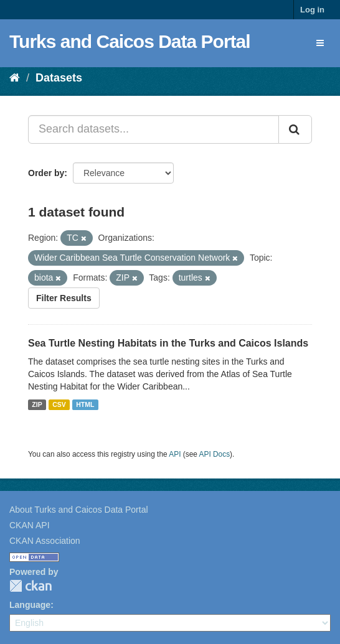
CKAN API (30, 525)
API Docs (215, 454)
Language (30, 605)
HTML (85, 404)
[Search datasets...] (153, 129)
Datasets (59, 78)
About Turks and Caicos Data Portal (79, 510)
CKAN (31, 586)
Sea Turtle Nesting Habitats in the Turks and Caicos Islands (168, 343)
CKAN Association (45, 541)
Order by (46, 173)
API (175, 454)
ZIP (37, 404)
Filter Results (64, 298)
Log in (312, 10)
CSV (59, 404)
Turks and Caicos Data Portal (130, 41)
